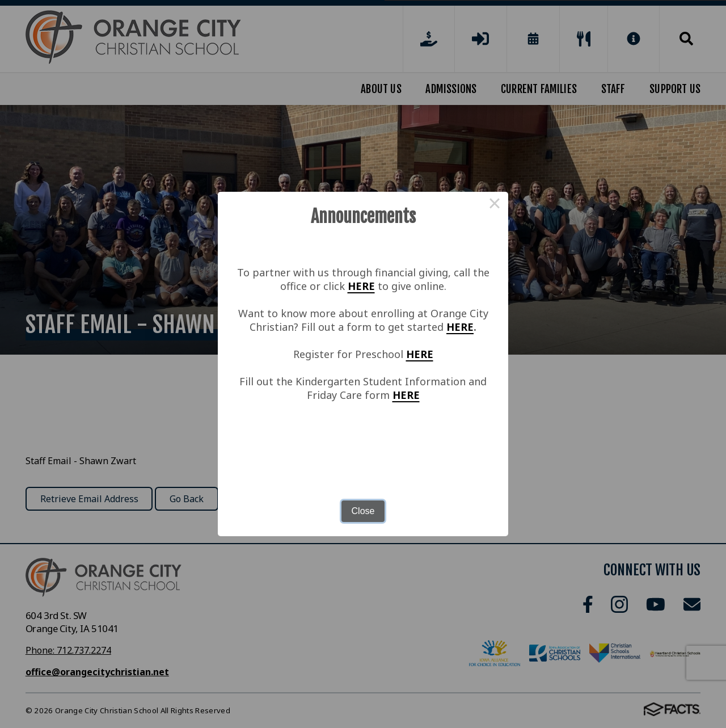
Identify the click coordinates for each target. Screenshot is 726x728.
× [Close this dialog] (495, 205)
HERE (361, 286)
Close (363, 511)
